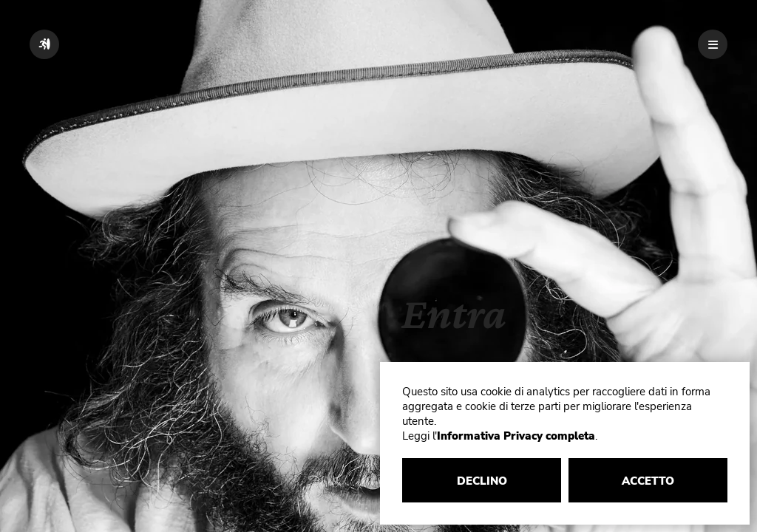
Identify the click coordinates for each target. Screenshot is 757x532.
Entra (454, 313)
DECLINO (482, 481)
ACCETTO (648, 481)
